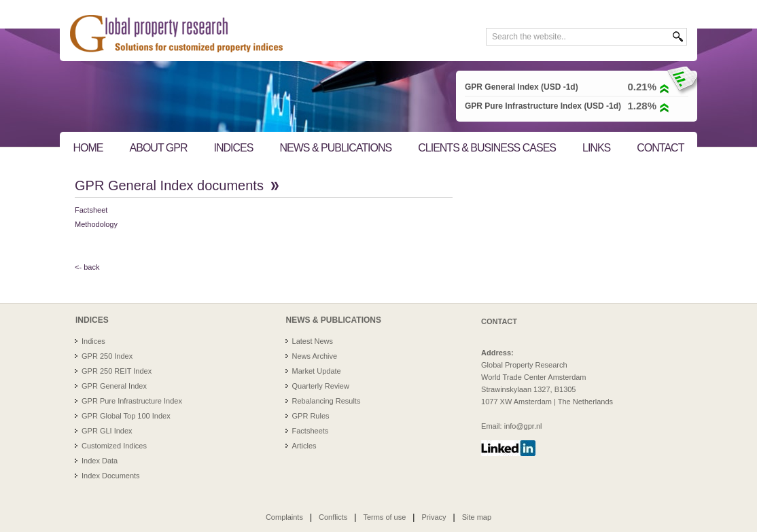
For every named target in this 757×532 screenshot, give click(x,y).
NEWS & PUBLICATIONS (335, 148)
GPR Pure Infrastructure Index (132, 401)
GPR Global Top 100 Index (126, 416)
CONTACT (660, 148)
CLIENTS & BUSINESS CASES (487, 148)
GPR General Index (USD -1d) (522, 87)
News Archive (315, 356)
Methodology (96, 224)
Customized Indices (114, 446)
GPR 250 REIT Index (117, 371)
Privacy (434, 517)
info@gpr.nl (523, 426)
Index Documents (111, 476)
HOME (88, 148)
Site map (477, 517)
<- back (87, 267)
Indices (93, 341)
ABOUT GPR (159, 148)
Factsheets (311, 431)
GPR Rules (311, 416)
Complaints (284, 517)
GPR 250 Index (107, 356)
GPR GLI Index (107, 431)
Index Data (100, 461)
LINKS (596, 148)
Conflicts (333, 517)
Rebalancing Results (327, 401)
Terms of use (384, 517)
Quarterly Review (321, 386)
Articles (304, 446)
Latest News (313, 341)
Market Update (317, 371)
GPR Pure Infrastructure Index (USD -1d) (543, 106)
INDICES (234, 148)
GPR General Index (114, 386)
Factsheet (91, 210)
